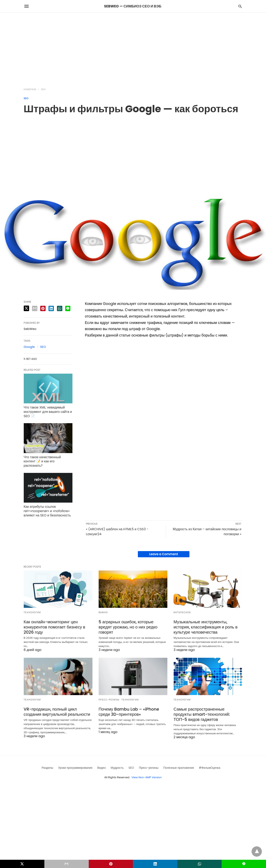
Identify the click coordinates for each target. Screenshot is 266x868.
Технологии (32, 612)
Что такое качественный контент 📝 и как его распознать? (42, 461)
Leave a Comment (164, 554)
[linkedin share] (51, 308)
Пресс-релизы (109, 700)
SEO (43, 89)
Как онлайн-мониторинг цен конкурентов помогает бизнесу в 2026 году (54, 627)
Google (29, 347)
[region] (133, 48)
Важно (103, 612)
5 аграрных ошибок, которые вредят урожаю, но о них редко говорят (128, 627)
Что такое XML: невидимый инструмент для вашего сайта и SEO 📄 (48, 412)
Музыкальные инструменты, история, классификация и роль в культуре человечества (206, 627)
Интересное (182, 612)
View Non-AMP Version (147, 777)
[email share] (35, 308)
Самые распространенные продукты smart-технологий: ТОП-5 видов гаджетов (202, 714)
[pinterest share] (43, 308)
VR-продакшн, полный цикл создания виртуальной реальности (57, 712)
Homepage (30, 89)
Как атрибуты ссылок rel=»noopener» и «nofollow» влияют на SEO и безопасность (47, 511)
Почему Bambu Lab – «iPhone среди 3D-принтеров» (129, 712)
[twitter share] (26, 308)
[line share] (68, 308)
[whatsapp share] (60, 308)
